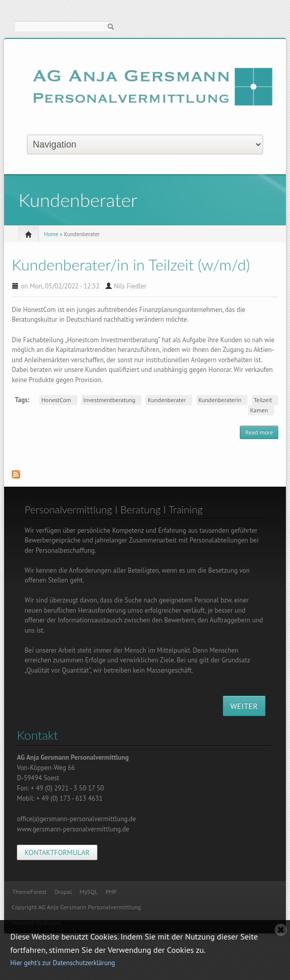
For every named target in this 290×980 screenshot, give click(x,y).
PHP (111, 892)
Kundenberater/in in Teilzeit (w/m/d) (131, 264)
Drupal (63, 892)
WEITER (244, 706)
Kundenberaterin (220, 400)
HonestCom (56, 400)
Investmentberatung (110, 400)
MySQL (89, 892)
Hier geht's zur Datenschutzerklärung (63, 963)
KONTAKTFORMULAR (57, 852)
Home (51, 234)
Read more (262, 433)
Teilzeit (263, 400)
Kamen (259, 410)
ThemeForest (29, 892)
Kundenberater (167, 400)
